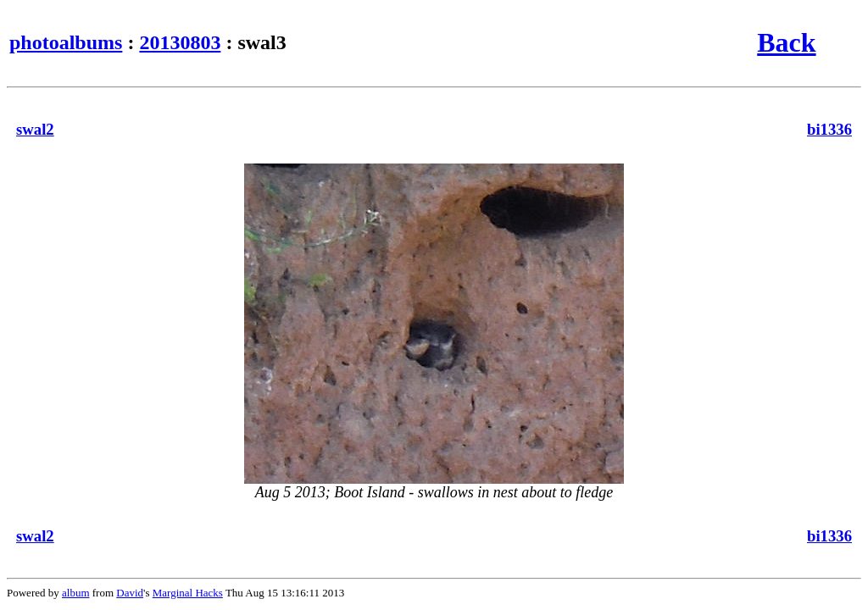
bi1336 (829, 129)
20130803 (180, 42)
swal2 (35, 129)
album (76, 593)
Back (786, 42)
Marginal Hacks (188, 593)
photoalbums (66, 42)
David (130, 593)
